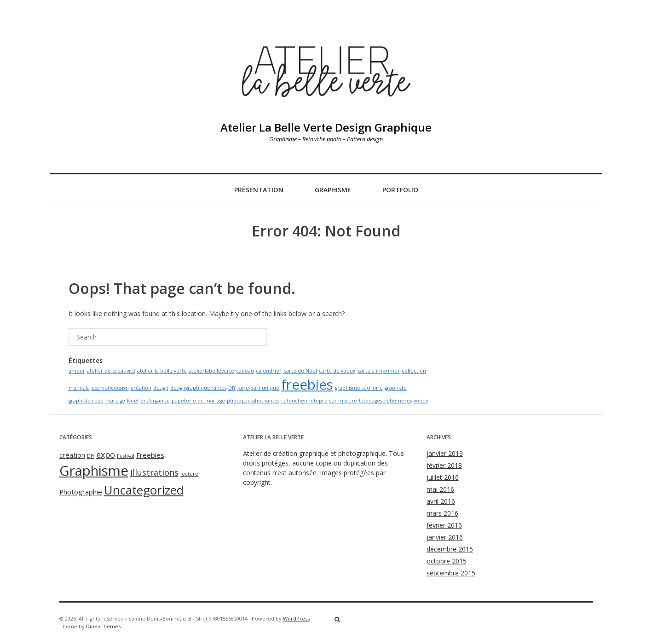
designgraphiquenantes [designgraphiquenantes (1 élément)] (198, 388)
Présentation (259, 190)
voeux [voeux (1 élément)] (421, 401)
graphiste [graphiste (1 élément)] (396, 388)
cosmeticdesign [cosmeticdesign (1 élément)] (110, 388)
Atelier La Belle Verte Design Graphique (326, 127)
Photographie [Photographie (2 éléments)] (81, 492)
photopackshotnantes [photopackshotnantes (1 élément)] (253, 401)
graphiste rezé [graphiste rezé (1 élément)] (86, 401)
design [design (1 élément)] (161, 388)
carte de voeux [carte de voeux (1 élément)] (337, 371)
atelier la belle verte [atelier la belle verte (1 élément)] (162, 371)
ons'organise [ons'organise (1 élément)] (155, 401)
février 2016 (444, 525)
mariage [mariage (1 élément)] (115, 401)
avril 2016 (441, 501)
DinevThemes (103, 626)
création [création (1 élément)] (141, 388)
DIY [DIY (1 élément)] (232, 388)
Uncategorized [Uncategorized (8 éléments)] (144, 490)
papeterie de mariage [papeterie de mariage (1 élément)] (198, 401)
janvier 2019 (445, 453)
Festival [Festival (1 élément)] (126, 456)
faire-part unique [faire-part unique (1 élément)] (258, 388)
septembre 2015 (451, 573)
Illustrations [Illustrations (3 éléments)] (154, 472)
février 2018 (444, 465)
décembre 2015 (450, 549)
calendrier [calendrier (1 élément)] (269, 371)
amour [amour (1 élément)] (77, 371)
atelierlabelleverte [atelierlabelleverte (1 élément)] (211, 371)
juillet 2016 (443, 477)
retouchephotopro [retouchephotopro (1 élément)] (304, 401)
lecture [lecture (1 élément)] (189, 474)
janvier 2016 (445, 537)
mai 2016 (440, 489)
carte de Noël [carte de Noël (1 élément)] (300, 371)
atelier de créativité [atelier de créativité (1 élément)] (111, 371)
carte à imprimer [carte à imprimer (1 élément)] (379, 371)
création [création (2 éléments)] (72, 455)
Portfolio (400, 190)
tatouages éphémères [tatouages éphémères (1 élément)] (385, 401)
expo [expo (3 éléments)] (106, 454)
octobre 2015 (447, 561)
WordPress (296, 618)
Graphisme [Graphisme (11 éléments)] (94, 471)
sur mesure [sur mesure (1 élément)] (343, 401)
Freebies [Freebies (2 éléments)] (150, 455)
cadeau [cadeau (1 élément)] (245, 371)
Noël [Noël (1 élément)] (133, 401)
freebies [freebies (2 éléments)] (307, 385)
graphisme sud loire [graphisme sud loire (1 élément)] (359, 388)
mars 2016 (442, 513)
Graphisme (333, 190)
